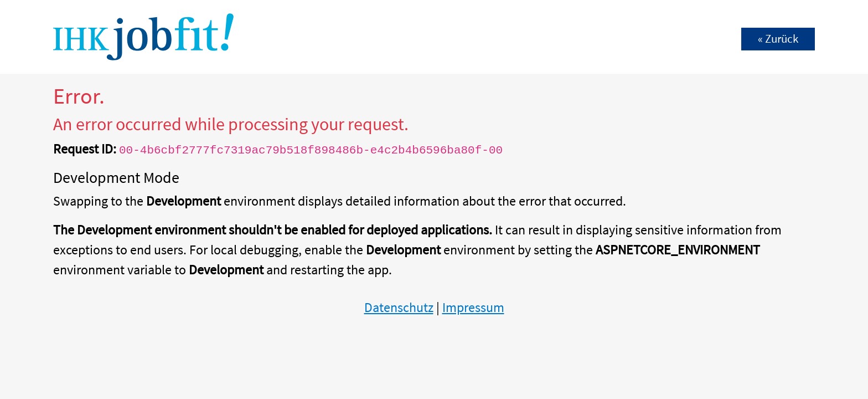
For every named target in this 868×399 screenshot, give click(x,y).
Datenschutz (399, 307)
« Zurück (778, 39)
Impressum (473, 307)
